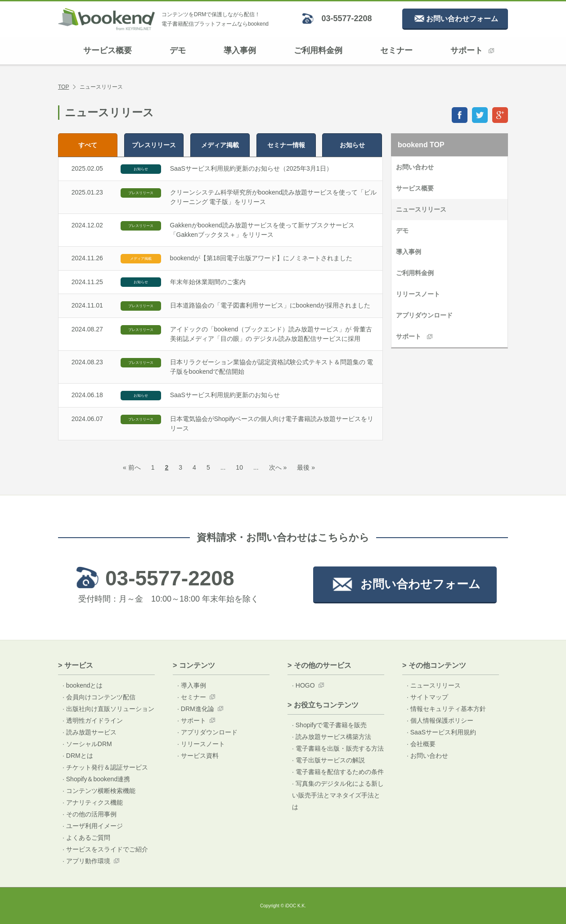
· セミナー (192, 697)
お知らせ (352, 145)
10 (239, 467)
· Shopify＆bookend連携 (96, 779)
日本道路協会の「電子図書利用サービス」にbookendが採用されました (270, 305)
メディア (220, 145)
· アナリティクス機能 (93, 802)
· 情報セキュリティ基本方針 (446, 709)
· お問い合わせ (427, 756)
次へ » (278, 467)
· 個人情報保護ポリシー (440, 720)
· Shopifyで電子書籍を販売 (329, 725)
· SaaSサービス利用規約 (441, 732)
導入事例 (240, 50)
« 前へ (132, 467)
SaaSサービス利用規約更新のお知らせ (225, 395)
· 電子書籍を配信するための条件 (338, 772)
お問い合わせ (415, 167)
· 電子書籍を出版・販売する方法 (338, 748)
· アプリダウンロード (207, 732)
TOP (63, 87)
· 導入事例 (192, 685)
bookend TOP (421, 145)
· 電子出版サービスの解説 (328, 760)
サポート (472, 50)
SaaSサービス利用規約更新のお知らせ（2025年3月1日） (251, 168)
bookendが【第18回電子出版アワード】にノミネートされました (261, 258)
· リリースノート (201, 744)
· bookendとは (83, 685)
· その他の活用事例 (90, 814)
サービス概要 (108, 50)
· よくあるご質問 (86, 838)
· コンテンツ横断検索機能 (99, 791)
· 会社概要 (421, 744)
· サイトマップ (427, 697)
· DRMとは (78, 756)
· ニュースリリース (434, 685)
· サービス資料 (198, 756)
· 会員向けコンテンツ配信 (99, 697)
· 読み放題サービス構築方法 (332, 737)
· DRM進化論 (196, 709)
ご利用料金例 (318, 50)
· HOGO (303, 685)
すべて (88, 145)
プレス (154, 145)
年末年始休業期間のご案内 (208, 282)
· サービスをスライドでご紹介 (105, 849)
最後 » (306, 467)
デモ (178, 50)
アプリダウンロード (424, 315)
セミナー (396, 50)
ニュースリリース (421, 209)
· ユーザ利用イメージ (93, 826)
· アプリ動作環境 (86, 861)
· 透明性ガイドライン (93, 720)
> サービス (76, 665)
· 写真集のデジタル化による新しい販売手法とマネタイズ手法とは (338, 795)
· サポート (192, 720)
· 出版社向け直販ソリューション (108, 709)
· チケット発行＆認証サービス (105, 767)
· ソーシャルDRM (87, 744)
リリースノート (418, 294)
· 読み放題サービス (90, 732)
